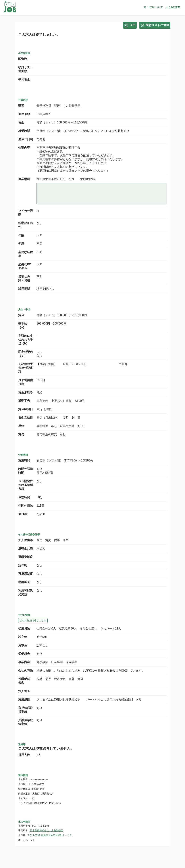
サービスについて (153, 7)
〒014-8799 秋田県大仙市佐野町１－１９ (50, 835)
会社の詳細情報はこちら (33, 620)
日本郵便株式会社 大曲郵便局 (47, 830)
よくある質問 (173, 7)
